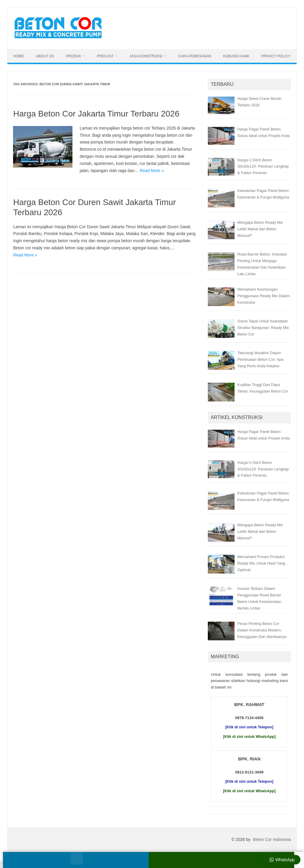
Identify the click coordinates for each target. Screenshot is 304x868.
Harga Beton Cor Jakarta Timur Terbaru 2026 (96, 114)
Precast (105, 56)
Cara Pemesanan (195, 56)
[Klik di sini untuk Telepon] (249, 727)
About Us (45, 56)
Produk (73, 56)
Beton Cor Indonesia (272, 839)
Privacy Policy (276, 56)
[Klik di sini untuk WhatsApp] (249, 737)
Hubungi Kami (236, 56)
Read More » (152, 171)
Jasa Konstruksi (146, 56)
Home (19, 56)
